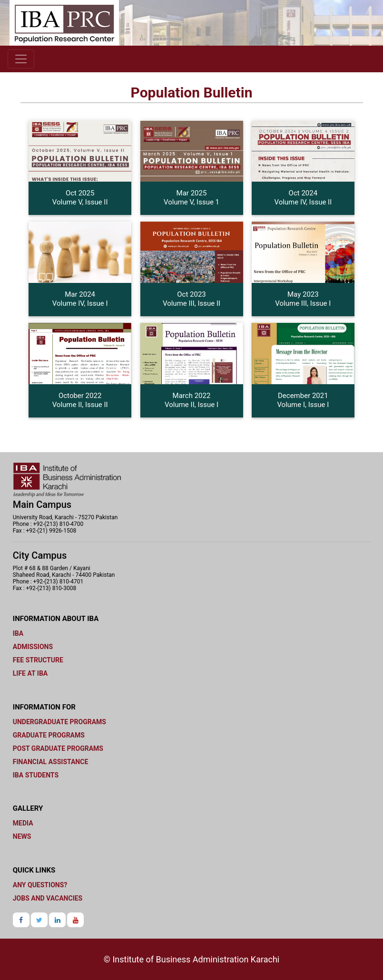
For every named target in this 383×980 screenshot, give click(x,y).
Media (23, 823)
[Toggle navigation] (21, 59)
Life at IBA (30, 673)
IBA (18, 633)
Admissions (33, 647)
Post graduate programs (58, 748)
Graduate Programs (49, 735)
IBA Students (36, 775)
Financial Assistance (51, 762)
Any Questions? (40, 885)
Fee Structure (38, 660)
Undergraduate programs (59, 722)
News (22, 836)
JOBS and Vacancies (48, 898)
